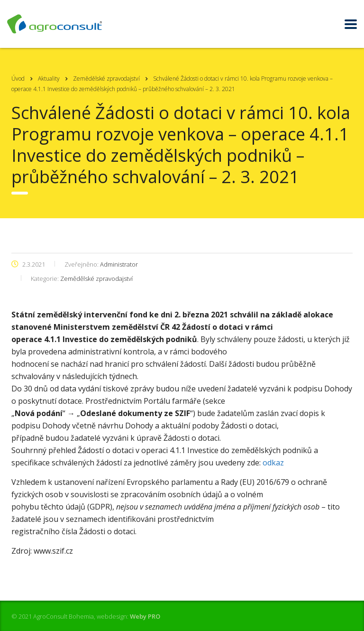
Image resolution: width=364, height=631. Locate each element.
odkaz (273, 463)
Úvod (18, 79)
